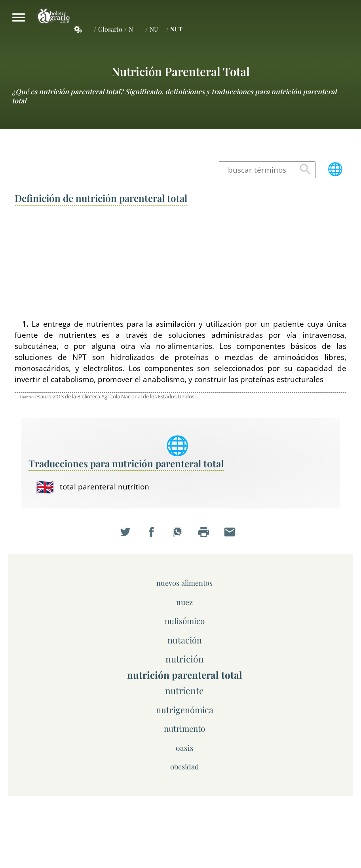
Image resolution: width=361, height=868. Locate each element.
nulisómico (185, 621)
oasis (185, 748)
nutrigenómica (185, 709)
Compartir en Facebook (154, 535)
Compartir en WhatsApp (180, 535)
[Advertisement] (180, 263)
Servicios (82, 29)
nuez (184, 602)
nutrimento (184, 728)
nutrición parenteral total (181, 71)
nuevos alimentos (184, 583)
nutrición (185, 659)
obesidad (185, 766)
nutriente (184, 690)
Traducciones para (126, 463)
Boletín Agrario (54, 17)
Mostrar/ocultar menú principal (19, 17)
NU (154, 29)
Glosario (110, 29)
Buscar (305, 170)
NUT (176, 29)
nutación (185, 640)
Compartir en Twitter (128, 535)
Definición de (101, 198)
